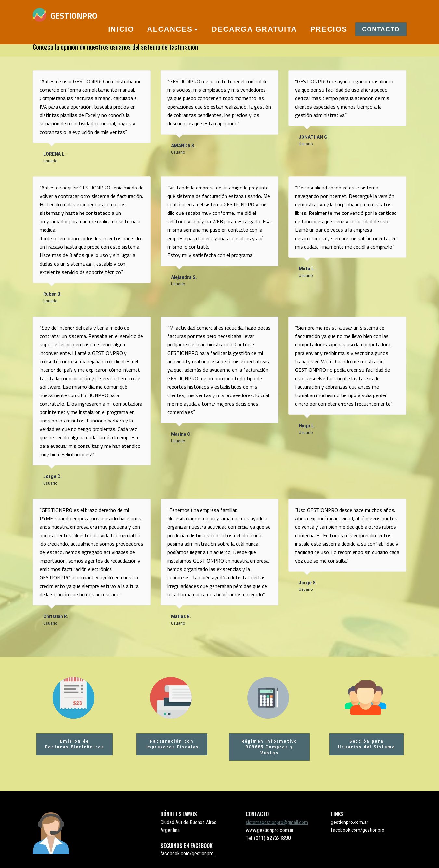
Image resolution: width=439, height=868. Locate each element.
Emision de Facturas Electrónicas (73, 743)
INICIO (121, 29)
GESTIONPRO (74, 16)
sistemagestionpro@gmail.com (277, 820)
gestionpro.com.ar (349, 820)
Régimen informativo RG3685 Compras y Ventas (268, 746)
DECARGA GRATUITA (254, 29)
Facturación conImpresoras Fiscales (171, 743)
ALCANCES (170, 29)
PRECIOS (329, 29)
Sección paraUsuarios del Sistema (366, 743)
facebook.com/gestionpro (187, 851)
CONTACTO (381, 29)
